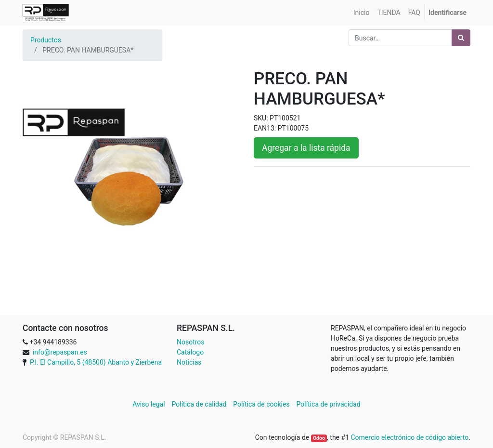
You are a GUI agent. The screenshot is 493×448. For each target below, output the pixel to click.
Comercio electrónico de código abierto (409, 437)
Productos (46, 40)
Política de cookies (261, 404)
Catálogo (190, 352)
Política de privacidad (329, 404)
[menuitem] (362, 13)
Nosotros (191, 342)
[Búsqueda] (461, 38)
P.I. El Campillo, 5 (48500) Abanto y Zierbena (96, 362)
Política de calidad (199, 404)
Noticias (189, 362)
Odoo (319, 438)
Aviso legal (149, 404)
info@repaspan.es (60, 352)
